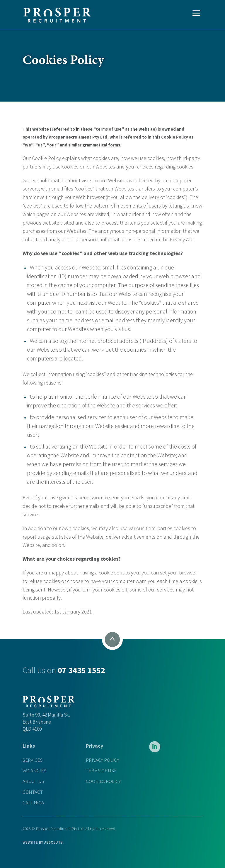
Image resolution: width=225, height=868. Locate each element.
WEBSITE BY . (43, 842)
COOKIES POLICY (103, 781)
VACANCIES (34, 771)
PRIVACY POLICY (102, 760)
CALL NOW (33, 803)
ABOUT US (33, 781)
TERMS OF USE (101, 771)
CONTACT (33, 792)
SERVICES (33, 760)
